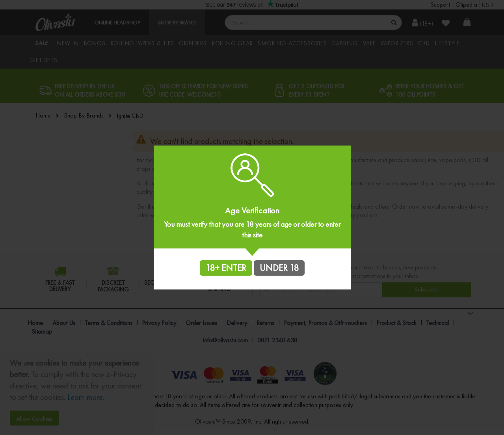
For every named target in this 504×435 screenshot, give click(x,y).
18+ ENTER (226, 268)
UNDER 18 (279, 268)
